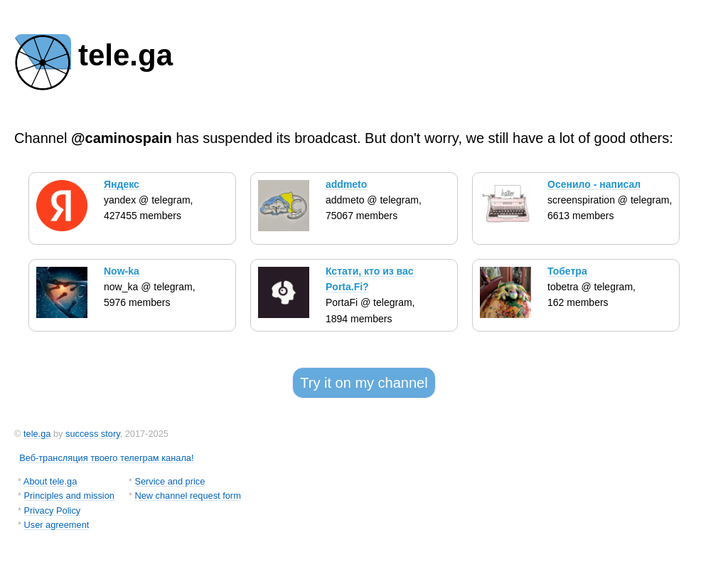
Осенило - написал (594, 184)
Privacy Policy (53, 510)
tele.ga (37, 434)
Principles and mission (69, 496)
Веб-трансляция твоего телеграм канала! (106, 458)
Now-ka (122, 271)
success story (93, 434)
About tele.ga (50, 481)
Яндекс (122, 184)
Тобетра (567, 271)
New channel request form (187, 496)
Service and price (170, 481)
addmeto (346, 184)
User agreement (57, 525)
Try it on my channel (364, 383)
